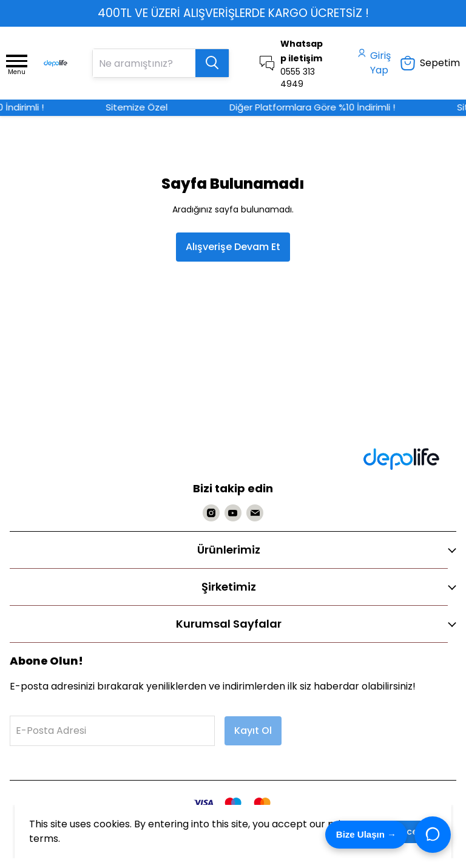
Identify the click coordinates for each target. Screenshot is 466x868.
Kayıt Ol (253, 731)
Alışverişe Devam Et (233, 247)
